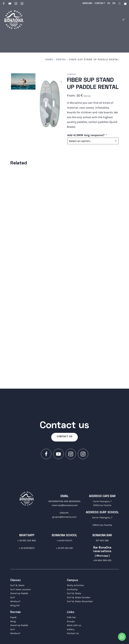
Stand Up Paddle (19, 593)
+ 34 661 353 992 (27, 540)
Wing (13, 621)
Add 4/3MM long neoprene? (87, 135)
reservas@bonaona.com (65, 505)
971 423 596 (102, 540)
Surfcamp (72, 589)
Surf (13, 597)
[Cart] (125, 3)
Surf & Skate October (79, 597)
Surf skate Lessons (21, 589)
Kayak (13, 617)
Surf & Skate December (80, 601)
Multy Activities (75, 585)
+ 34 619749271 (27, 548)
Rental (61, 59)
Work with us (74, 625)
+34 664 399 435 (102, 560)
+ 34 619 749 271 (64, 541)
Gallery (71, 629)
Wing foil (15, 605)
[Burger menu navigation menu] (124, 20)
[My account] (120, 3)
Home (49, 59)
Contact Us (73, 633)
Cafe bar (71, 617)
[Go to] (4, 3)
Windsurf (15, 601)
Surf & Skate (17, 585)
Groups (71, 621)
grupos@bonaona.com (64, 517)
